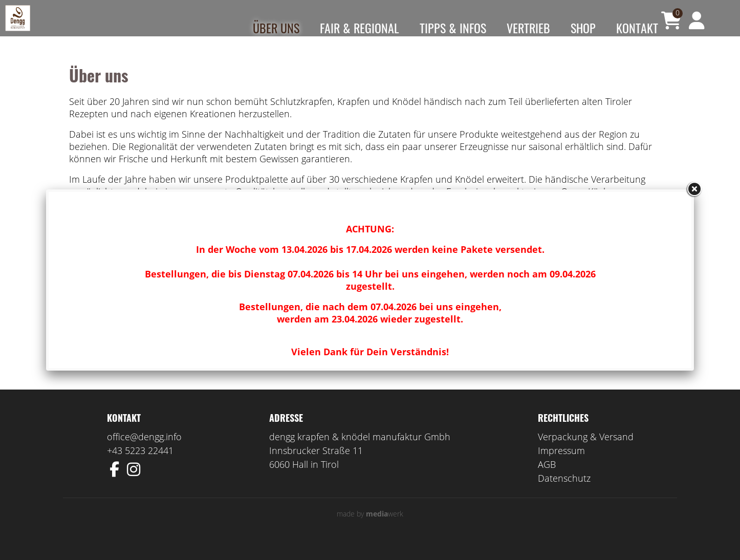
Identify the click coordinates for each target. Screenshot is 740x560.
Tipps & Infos (453, 28)
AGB (547, 480)
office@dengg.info (144, 452)
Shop (583, 28)
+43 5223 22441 (140, 466)
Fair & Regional (360, 28)
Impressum (561, 466)
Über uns (276, 28)
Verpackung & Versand (586, 452)
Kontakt (637, 28)
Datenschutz (564, 493)
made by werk (370, 529)
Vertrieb (528, 28)
